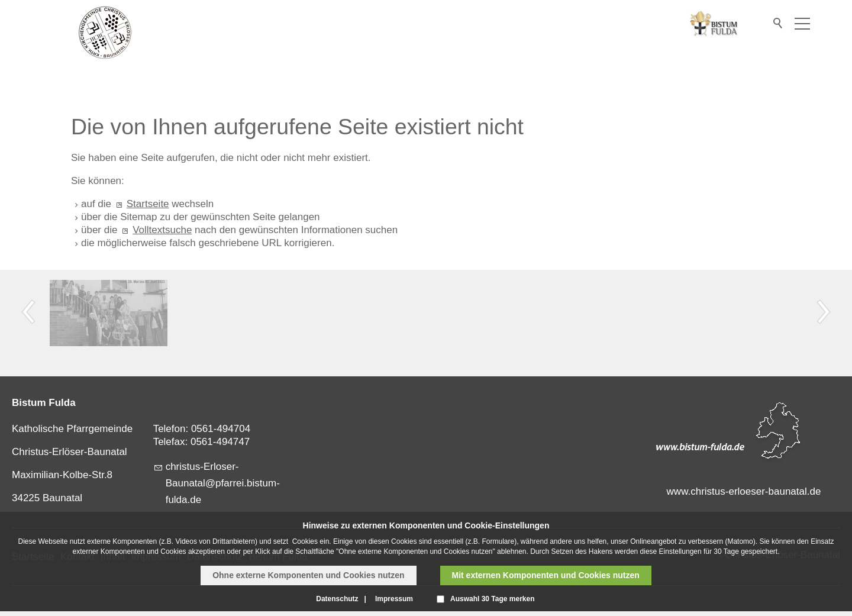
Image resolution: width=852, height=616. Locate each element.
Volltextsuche (162, 230)
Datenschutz (337, 599)
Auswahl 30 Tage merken (493, 599)
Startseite (148, 204)
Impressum (394, 599)
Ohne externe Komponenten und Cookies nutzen (308, 575)
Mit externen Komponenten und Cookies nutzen (546, 575)
